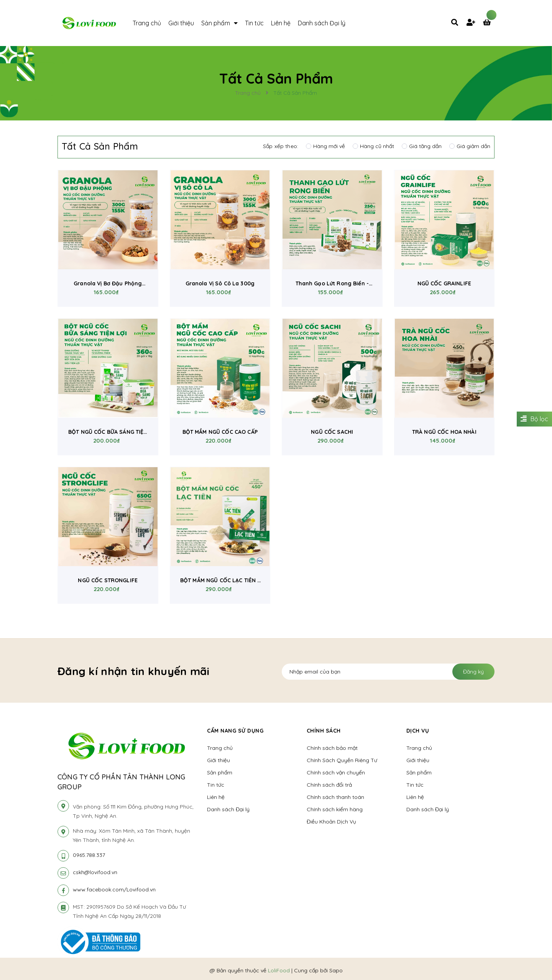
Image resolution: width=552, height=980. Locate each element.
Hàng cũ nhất (373, 146)
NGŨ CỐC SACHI (332, 432)
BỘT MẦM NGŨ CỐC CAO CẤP (220, 432)
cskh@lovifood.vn (95, 872)
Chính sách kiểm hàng (335, 809)
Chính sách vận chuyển (336, 772)
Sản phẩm (220, 772)
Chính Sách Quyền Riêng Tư (342, 760)
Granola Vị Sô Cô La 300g (220, 283)
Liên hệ (216, 797)
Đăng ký (473, 672)
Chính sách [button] (324, 731)
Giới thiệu (219, 760)
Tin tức (216, 785)
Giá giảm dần (470, 146)
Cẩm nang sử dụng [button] (235, 731)
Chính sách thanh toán (335, 797)
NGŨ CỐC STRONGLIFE (108, 580)
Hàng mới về (325, 146)
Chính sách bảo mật (332, 748)
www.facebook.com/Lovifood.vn (114, 889)
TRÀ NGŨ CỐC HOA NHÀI (444, 432)
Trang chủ (220, 748)
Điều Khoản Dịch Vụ (331, 822)
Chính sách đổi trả (329, 785)
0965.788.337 (89, 855)
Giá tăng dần (422, 146)
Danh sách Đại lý (228, 809)
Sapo (336, 970)
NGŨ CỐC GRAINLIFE (444, 283)
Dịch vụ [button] (418, 731)
